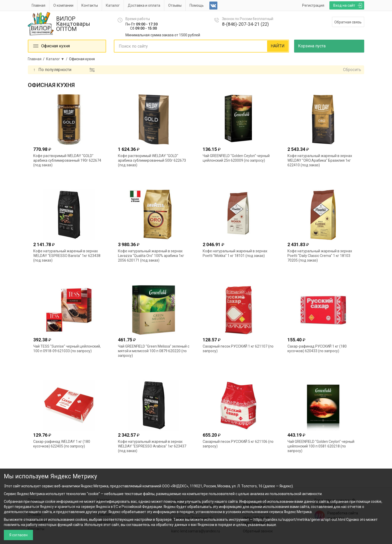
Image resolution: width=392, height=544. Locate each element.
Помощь (197, 5)
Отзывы (175, 5)
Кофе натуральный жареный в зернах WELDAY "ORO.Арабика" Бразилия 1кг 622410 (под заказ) (320, 160)
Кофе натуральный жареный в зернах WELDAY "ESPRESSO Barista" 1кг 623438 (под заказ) (67, 256)
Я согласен (18, 535)
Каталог (113, 5)
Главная (39, 5)
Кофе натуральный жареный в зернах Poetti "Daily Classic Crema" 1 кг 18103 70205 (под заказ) (320, 256)
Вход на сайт (344, 5)
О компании (63, 5)
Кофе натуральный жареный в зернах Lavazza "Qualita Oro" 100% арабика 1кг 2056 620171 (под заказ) (151, 256)
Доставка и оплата (144, 5)
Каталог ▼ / (58, 59)
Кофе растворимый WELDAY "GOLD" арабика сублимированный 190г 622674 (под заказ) (67, 160)
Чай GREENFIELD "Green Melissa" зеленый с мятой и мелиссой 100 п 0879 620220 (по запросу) (154, 351)
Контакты (90, 5)
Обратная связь (348, 22)
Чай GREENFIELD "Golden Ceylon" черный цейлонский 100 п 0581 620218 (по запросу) (321, 446)
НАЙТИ (278, 46)
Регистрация (313, 5)
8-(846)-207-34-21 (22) (245, 24)
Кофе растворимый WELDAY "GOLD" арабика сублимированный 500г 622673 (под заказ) (152, 160)
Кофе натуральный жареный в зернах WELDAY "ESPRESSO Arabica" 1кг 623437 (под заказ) (152, 446)
